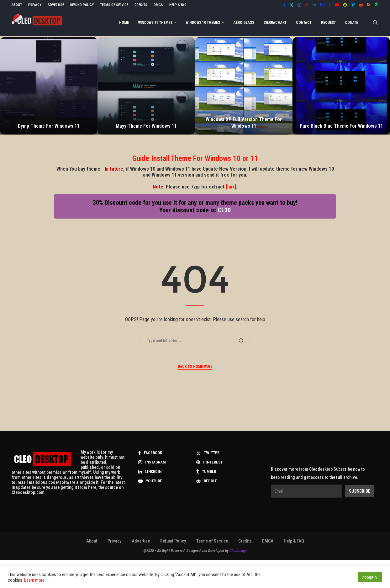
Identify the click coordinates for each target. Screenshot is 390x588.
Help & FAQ (178, 5)
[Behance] (322, 5)
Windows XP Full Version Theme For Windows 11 (244, 123)
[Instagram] (299, 5)
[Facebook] (284, 5)
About (17, 5)
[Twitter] (291, 5)
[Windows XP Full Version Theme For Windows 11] (244, 86)
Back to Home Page (195, 367)
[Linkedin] (314, 5)
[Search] (375, 23)
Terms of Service (114, 5)
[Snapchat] (345, 5)
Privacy (35, 5)
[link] (231, 187)
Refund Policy (82, 5)
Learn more (34, 580)
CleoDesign (238, 551)
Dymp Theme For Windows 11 (49, 126)
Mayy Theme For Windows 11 (146, 126)
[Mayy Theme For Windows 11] (146, 86)
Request (328, 23)
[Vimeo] (353, 5)
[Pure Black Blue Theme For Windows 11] (341, 86)
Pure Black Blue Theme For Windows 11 (341, 126)
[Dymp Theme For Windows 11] (49, 86)
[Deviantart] (376, 5)
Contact (304, 23)
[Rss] (369, 5)
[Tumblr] (330, 5)
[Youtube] (337, 5)
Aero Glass (244, 23)
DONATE (352, 23)
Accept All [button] (370, 577)
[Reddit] (361, 5)
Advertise (56, 5)
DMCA (158, 5)
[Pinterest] (307, 5)
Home (124, 23)
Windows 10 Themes (203, 23)
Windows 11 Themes (155, 23)
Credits (141, 5)
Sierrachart (275, 23)
